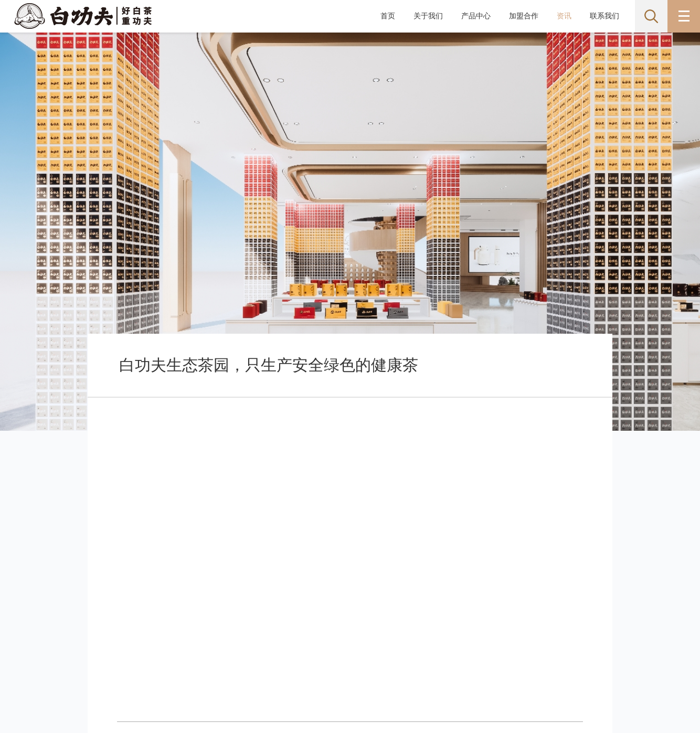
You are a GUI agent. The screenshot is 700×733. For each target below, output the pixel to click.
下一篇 (545, 480)
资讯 (564, 16)
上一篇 (155, 480)
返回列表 (351, 480)
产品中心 (476, 16)
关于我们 (428, 16)
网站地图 (61, 653)
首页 (388, 16)
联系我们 (604, 16)
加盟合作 (524, 16)
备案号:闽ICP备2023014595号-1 (210, 676)
